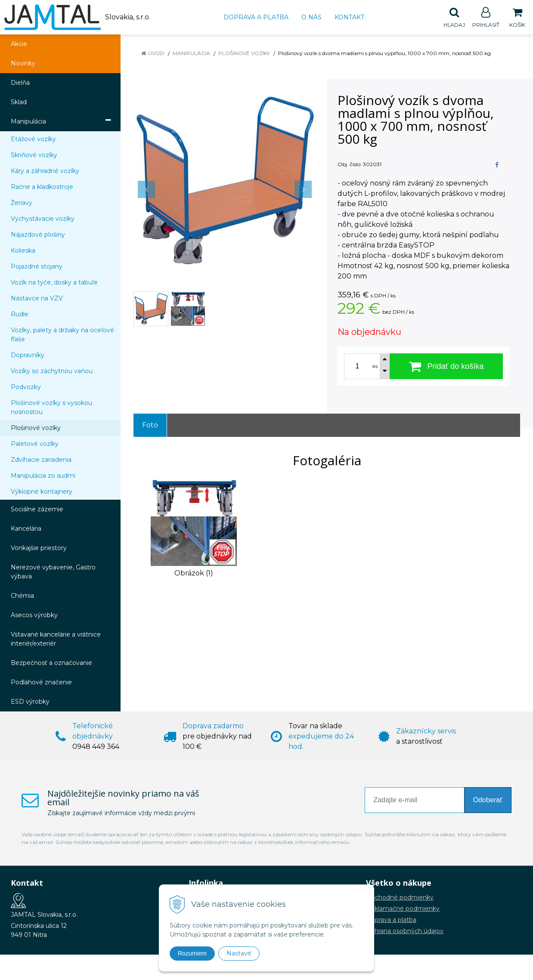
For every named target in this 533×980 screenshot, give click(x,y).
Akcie (19, 44)
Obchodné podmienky (400, 898)
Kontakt (349, 17)
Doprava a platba (256, 17)
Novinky (23, 64)
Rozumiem (192, 953)
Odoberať (488, 800)
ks (375, 367)
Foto (150, 425)
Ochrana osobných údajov (405, 931)
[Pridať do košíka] (446, 367)
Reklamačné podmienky (403, 909)
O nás (311, 17)
